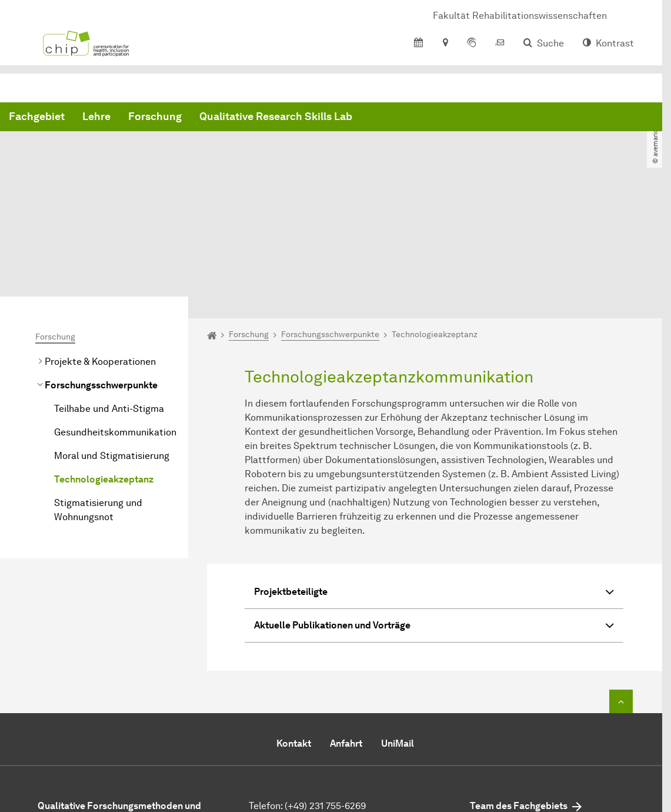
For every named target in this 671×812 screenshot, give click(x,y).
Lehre (275, 118)
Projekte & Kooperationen (100, 256)
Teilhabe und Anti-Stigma (109, 303)
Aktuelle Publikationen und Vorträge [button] (434, 522)
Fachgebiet (216, 118)
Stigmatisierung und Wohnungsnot (98, 404)
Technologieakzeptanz (104, 373)
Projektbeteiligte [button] (434, 488)
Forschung (334, 118)
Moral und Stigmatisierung (112, 350)
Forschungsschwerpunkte (101, 279)
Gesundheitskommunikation (115, 326)
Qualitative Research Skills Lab (455, 118)
